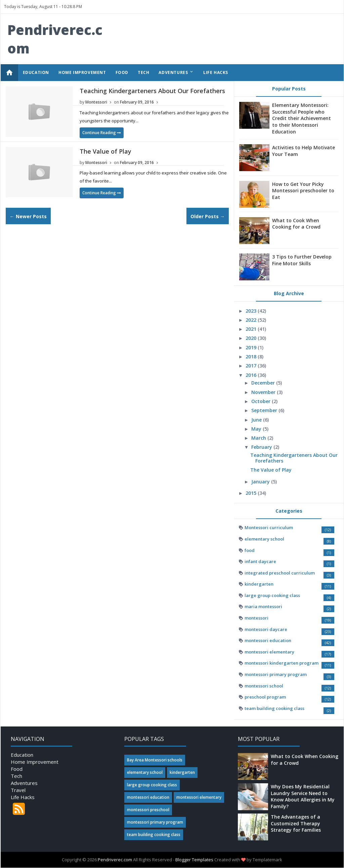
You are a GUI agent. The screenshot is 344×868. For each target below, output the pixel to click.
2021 (252, 329)
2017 (252, 366)
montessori (256, 618)
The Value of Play (105, 151)
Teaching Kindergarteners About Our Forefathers (152, 91)
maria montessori (263, 606)
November (264, 392)
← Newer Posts (28, 216)
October (262, 401)
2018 (252, 357)
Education (22, 755)
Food (17, 769)
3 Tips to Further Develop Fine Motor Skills (302, 260)
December (264, 383)
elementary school (264, 539)
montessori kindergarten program (282, 663)
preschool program (265, 697)
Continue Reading (102, 133)
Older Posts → (208, 216)
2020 (252, 338)
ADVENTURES (176, 72)
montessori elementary (269, 652)
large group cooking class (272, 595)
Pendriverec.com (115, 860)
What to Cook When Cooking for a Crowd (296, 224)
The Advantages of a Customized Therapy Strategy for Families (296, 823)
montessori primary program (276, 674)
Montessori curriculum (269, 527)
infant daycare (260, 561)
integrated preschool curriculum (280, 573)
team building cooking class (274, 708)
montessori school (264, 686)
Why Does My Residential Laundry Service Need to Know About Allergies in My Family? (303, 796)
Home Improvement (35, 762)
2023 (252, 311)
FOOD (122, 72)
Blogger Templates (194, 860)
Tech (16, 776)
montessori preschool (148, 810)
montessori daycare (266, 629)
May (257, 429)
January (261, 482)
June (257, 420)
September (265, 410)
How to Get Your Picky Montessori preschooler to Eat (303, 191)
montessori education (268, 640)
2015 (252, 493)
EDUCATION (36, 72)
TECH (143, 72)
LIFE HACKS (216, 72)
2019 (252, 347)
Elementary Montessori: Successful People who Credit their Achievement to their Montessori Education (302, 118)
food (250, 550)
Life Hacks (23, 797)
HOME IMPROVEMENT (82, 72)
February (262, 447)
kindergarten (259, 584)
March (259, 438)
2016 (252, 375)
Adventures (24, 783)
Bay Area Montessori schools (155, 760)
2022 (252, 320)
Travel (18, 790)
